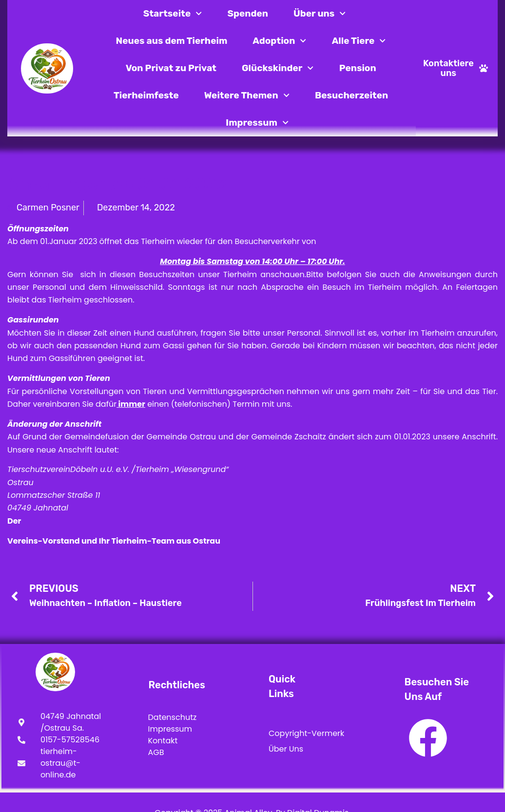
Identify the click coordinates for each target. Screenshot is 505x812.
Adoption (279, 41)
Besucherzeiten (351, 95)
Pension (358, 68)
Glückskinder (278, 68)
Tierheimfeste (146, 95)
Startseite (173, 13)
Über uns (320, 13)
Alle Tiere (359, 41)
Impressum (257, 123)
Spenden (248, 13)
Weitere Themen (247, 95)
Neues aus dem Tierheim (172, 41)
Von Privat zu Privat (171, 68)
